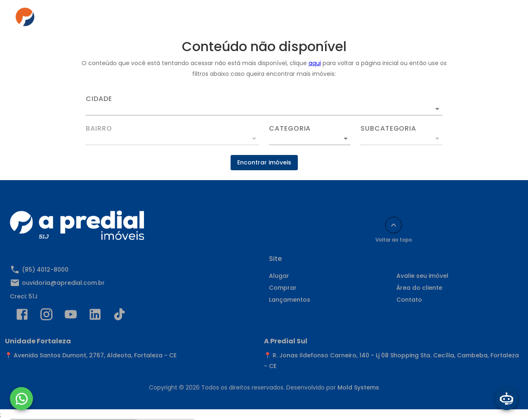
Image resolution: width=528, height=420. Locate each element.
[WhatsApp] (21, 399)
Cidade (99, 99)
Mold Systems (358, 387)
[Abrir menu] (501, 19)
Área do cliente (348, 19)
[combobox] (264, 106)
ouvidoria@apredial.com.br (63, 283)
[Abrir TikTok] (119, 316)
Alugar (180, 19)
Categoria (290, 129)
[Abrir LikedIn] (95, 316)
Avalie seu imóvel (422, 276)
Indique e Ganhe (455, 19)
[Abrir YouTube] (71, 316)
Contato (401, 19)
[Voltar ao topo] (394, 225)
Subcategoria (388, 129)
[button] (310, 138)
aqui (315, 63)
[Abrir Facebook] (22, 316)
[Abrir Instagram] (46, 316)
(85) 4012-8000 (45, 270)
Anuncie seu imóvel (280, 19)
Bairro (99, 129)
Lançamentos (290, 300)
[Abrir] (437, 109)
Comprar (221, 19)
